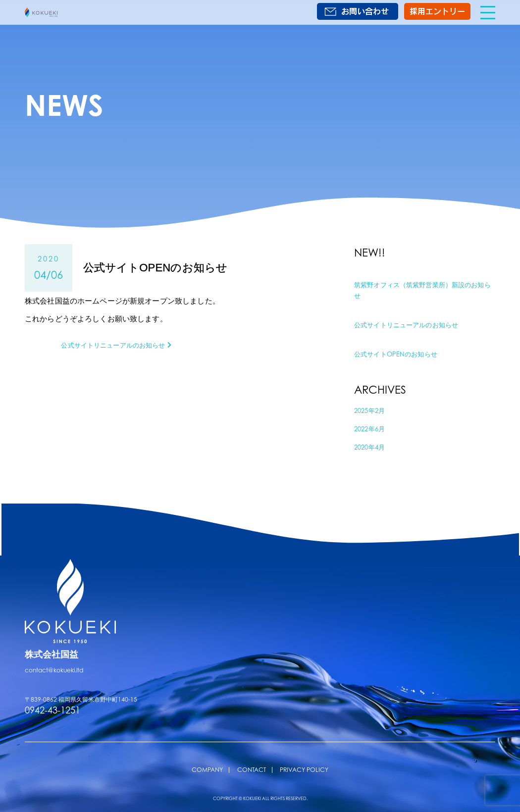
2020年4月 (372, 446)
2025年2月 (372, 409)
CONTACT (252, 769)
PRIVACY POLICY (304, 769)
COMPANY (207, 769)
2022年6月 (372, 428)
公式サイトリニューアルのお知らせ (414, 324)
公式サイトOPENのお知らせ (402, 353)
